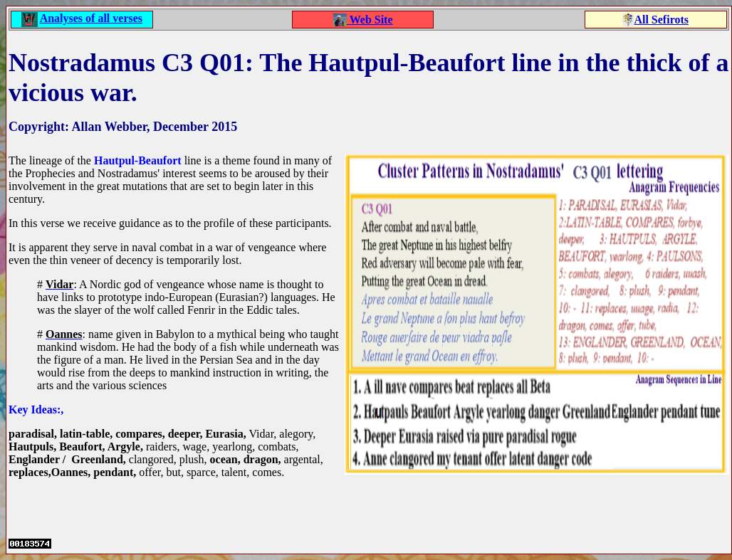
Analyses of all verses (91, 18)
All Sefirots (661, 20)
